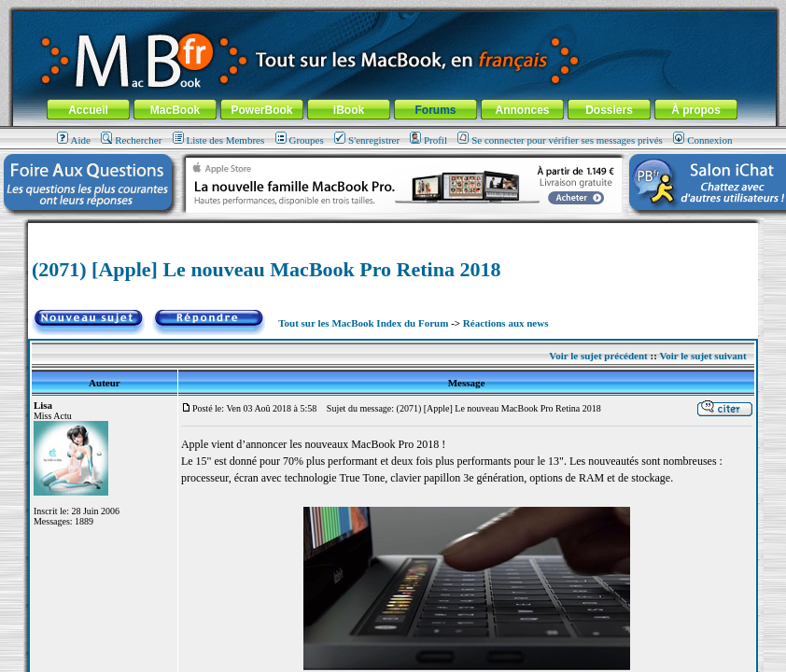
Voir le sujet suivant (702, 356)
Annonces (522, 110)
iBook (349, 110)
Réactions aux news (506, 323)
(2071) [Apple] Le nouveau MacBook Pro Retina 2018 (267, 269)
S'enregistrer (367, 140)
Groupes (300, 140)
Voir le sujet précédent (598, 356)
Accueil (88, 110)
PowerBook (261, 110)
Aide (74, 140)
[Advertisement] (393, 230)
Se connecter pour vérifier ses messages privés (560, 140)
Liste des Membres (219, 140)
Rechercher (131, 140)
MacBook (175, 110)
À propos (696, 110)
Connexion (702, 140)
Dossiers (609, 110)
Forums (435, 110)
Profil (428, 140)
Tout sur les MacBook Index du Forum (363, 323)
